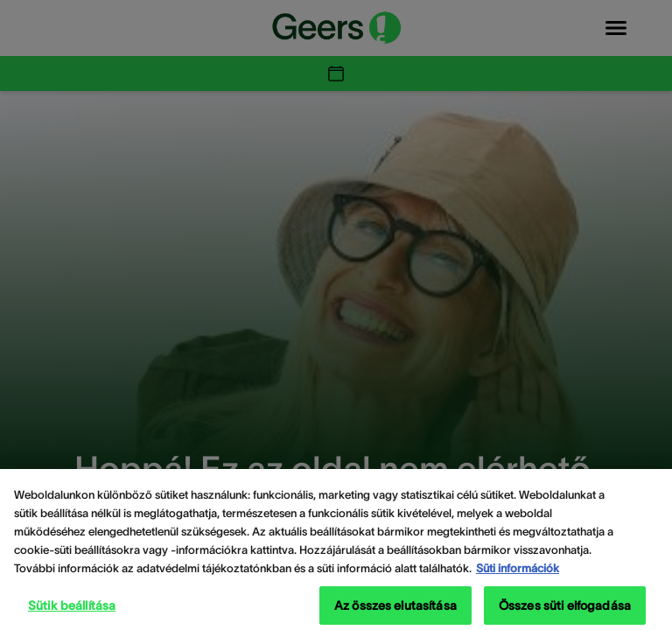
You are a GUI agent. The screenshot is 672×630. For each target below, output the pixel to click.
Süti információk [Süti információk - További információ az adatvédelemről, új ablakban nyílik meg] (518, 576)
